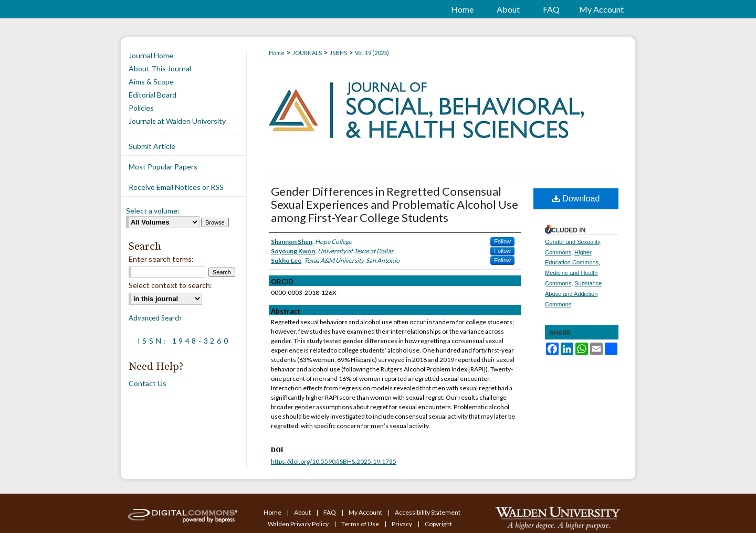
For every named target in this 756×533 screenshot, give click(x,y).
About (303, 512)
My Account (366, 512)
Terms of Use (361, 524)
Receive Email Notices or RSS (176, 187)
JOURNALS (307, 53)
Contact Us (148, 383)
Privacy (402, 524)
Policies (141, 108)
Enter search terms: (161, 259)
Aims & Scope (151, 82)
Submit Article (152, 146)
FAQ (330, 512)
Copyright (438, 524)
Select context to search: (170, 285)
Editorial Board (153, 95)
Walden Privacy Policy (299, 524)
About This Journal (160, 68)
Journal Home (151, 55)
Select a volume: (153, 211)
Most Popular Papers (163, 167)
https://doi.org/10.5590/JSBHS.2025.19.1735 (334, 461)
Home (277, 53)
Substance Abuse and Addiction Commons (573, 294)
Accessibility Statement (428, 512)
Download (576, 199)
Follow (502, 241)
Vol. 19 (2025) (372, 53)
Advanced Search (155, 318)
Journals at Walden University (177, 121)
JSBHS (338, 53)
